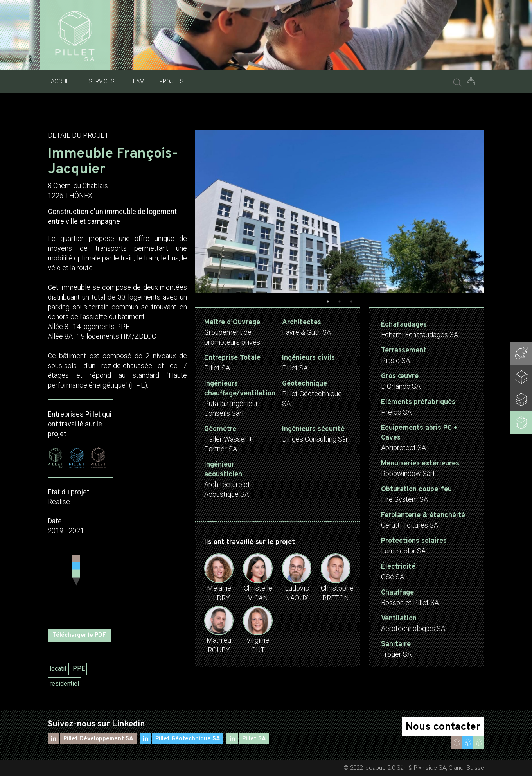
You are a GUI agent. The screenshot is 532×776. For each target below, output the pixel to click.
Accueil (62, 81)
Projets (172, 81)
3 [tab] (351, 302)
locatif (58, 669)
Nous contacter (443, 727)
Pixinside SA (430, 768)
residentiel (64, 683)
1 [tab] (328, 302)
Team (137, 81)
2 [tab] (340, 302)
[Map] (80, 587)
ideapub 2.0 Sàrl (386, 768)
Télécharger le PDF (79, 635)
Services (102, 81)
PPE (79, 669)
